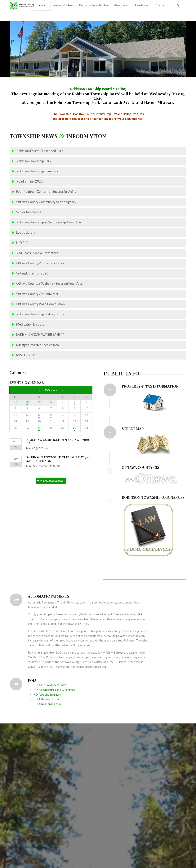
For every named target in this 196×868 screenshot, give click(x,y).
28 (27, 402)
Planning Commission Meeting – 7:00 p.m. (58, 441)
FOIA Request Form (46, 699)
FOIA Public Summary (47, 694)
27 (39, 428)
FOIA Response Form (47, 704)
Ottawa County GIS (140, 467)
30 (75, 428)
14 (51, 415)
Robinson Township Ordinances (153, 497)
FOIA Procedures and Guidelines (54, 690)
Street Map (133, 429)
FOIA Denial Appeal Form (50, 685)
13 (39, 415)
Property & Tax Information (150, 386)
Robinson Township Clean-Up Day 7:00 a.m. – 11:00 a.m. (59, 459)
